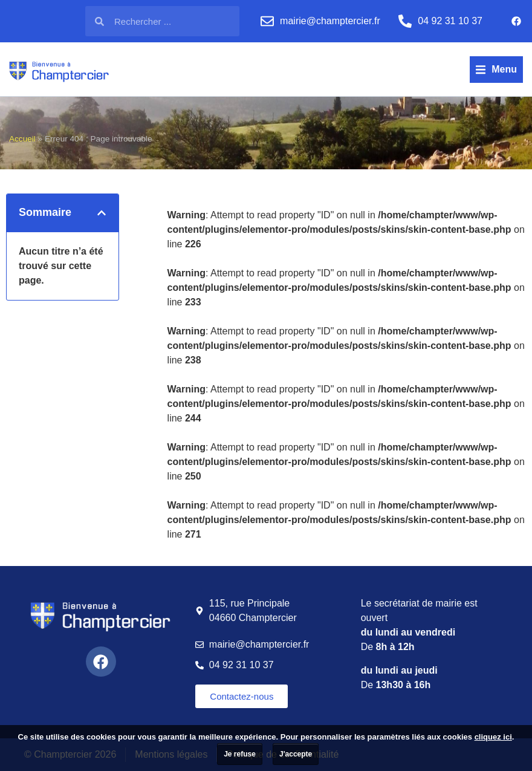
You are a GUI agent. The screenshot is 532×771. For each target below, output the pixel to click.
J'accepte (296, 754)
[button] (496, 70)
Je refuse (240, 754)
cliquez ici (493, 737)
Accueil (22, 139)
